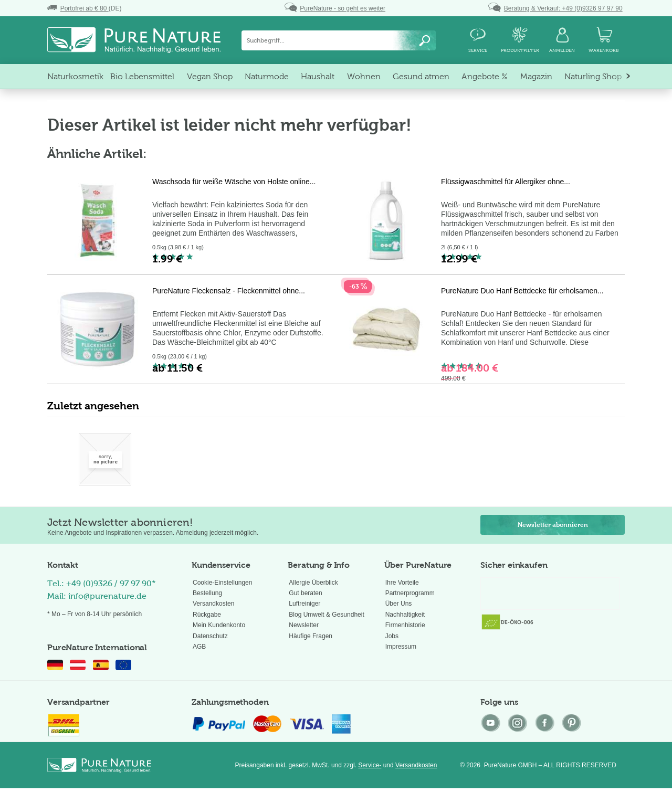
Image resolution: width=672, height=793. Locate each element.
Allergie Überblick (313, 583)
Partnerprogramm (410, 593)
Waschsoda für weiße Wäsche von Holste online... (234, 182)
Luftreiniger (304, 604)
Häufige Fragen (311, 636)
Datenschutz (210, 636)
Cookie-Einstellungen (222, 583)
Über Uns (399, 604)
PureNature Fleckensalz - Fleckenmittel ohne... (229, 291)
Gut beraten (305, 593)
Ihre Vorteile (402, 583)
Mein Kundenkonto (219, 625)
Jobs (392, 636)
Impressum (401, 647)
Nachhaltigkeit (405, 615)
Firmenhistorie (405, 625)
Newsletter (304, 625)
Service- (370, 765)
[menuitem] (339, 40)
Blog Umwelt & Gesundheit (326, 615)
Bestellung (207, 593)
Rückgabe (207, 615)
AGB (199, 647)
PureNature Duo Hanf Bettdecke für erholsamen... (522, 291)
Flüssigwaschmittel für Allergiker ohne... (506, 182)
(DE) (84, 8)
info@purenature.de (107, 596)
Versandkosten (213, 604)
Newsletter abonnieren (553, 525)
